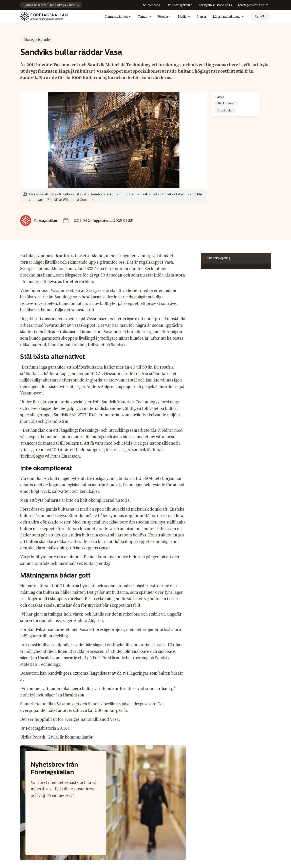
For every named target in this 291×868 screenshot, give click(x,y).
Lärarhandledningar (229, 17)
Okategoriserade (37, 40)
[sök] (260, 16)
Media (184, 17)
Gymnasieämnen (118, 17)
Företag (164, 17)
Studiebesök (152, 5)
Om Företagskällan (179, 5)
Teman (144, 17)
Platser (201, 17)
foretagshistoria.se (251, 5)
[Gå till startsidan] (44, 16)
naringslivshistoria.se (214, 5)
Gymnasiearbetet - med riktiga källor (51, 5)
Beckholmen (227, 103)
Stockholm (225, 111)
